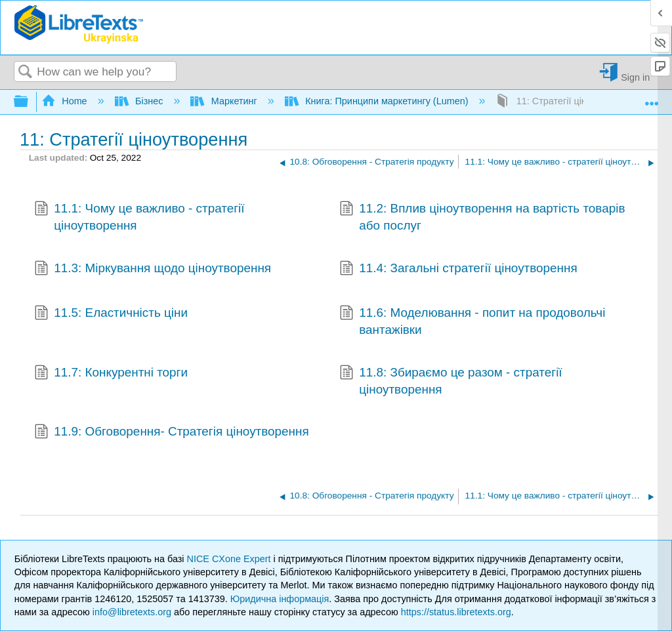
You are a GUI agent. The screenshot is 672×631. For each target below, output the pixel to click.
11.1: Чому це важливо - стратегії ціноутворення (139, 217)
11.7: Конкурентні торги (111, 374)
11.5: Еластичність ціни (111, 314)
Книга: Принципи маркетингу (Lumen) (378, 101)
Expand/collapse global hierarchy (30, 102)
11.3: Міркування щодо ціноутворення (153, 270)
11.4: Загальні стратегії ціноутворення (458, 270)
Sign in (635, 77)
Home (66, 101)
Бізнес (140, 101)
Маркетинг (225, 101)
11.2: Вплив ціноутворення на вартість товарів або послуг (482, 217)
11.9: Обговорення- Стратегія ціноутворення (172, 433)
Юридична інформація (280, 599)
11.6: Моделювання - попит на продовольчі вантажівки (472, 322)
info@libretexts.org (132, 612)
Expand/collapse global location (652, 98)
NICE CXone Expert (230, 559)
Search (26, 72)
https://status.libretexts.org (456, 612)
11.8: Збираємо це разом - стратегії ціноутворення (451, 381)
